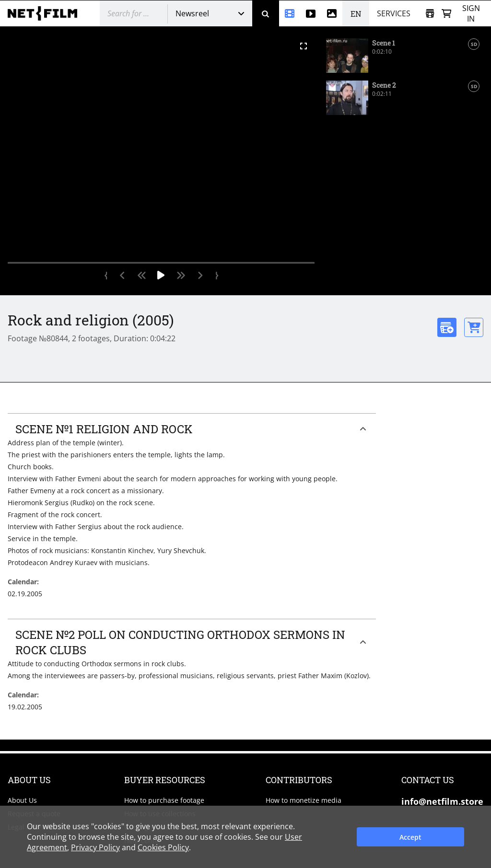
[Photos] (332, 13)
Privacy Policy (95, 847)
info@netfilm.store (442, 801)
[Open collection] (430, 14)
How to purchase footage (164, 800)
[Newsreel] (290, 13)
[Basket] (446, 14)
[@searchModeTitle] (130, 13)
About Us (22, 800)
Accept (410, 837)
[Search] (266, 13)
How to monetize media (304, 800)
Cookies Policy (163, 847)
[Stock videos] (311, 13)
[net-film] (46, 13)
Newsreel (192, 13)
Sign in (471, 13)
